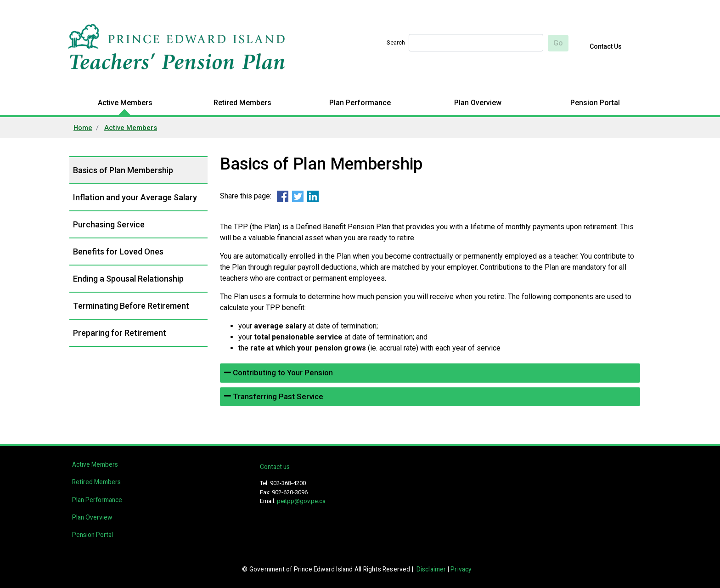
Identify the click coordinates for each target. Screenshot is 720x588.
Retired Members (242, 103)
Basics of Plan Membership (123, 170)
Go (558, 43)
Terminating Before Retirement (131, 306)
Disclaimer (431, 569)
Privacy (461, 569)
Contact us (275, 467)
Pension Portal (595, 103)
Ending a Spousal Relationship (128, 279)
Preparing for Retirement (120, 333)
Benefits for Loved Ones (118, 252)
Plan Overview (478, 103)
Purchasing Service (109, 224)
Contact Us (606, 46)
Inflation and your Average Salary (135, 197)
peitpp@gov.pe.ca (301, 501)
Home (83, 128)
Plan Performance (360, 103)
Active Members (125, 103)
